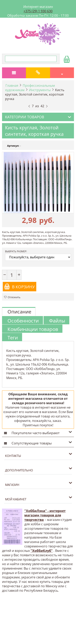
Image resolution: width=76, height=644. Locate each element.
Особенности (23, 321)
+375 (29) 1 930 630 (38, 11)
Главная (12, 86)
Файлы (57, 321)
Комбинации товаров (33, 329)
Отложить (12, 297)
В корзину (19, 286)
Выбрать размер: (16, 251)
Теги (13, 337)
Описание (19, 312)
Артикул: (13, 146)
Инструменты (40, 90)
